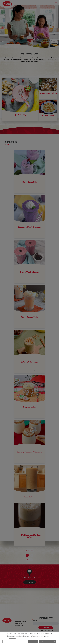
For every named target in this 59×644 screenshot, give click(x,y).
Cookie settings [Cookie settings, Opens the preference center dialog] (7, 641)
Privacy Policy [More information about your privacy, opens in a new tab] (12, 638)
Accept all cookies (33, 641)
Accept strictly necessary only (48, 641)
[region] (29, 638)
